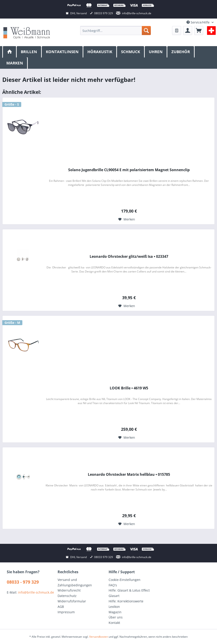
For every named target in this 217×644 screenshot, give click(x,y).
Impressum (66, 612)
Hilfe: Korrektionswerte (126, 601)
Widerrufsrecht (69, 590)
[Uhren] (156, 52)
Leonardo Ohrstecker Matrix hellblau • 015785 (129, 475)
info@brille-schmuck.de (36, 592)
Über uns (116, 617)
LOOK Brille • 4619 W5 (129, 388)
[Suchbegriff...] (115, 31)
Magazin (115, 612)
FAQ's (113, 585)
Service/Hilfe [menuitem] (198, 22)
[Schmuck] (131, 52)
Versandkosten (99, 637)
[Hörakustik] (100, 52)
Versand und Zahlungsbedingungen (75, 582)
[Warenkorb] (199, 31)
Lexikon (114, 607)
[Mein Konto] (188, 31)
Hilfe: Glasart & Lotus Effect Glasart (129, 593)
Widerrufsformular (72, 601)
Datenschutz (67, 596)
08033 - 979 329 (23, 582)
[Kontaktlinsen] (63, 52)
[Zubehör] (181, 52)
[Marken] (15, 63)
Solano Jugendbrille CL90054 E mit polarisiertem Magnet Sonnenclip (129, 170)
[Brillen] (29, 52)
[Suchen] (146, 31)
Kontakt (114, 623)
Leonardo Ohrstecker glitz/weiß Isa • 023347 (129, 257)
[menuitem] (115, 31)
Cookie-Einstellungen (125, 580)
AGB (61, 607)
